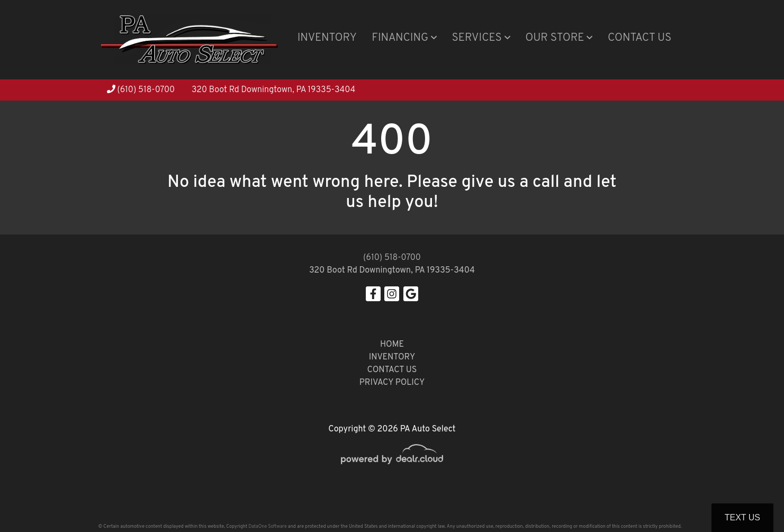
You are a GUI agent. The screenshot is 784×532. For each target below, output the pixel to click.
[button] (404, 39)
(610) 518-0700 (141, 90)
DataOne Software (267, 526)
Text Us (742, 517)
